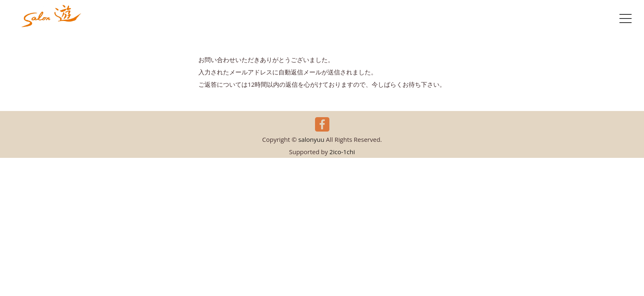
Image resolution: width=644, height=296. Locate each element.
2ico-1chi (342, 152)
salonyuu (311, 139)
